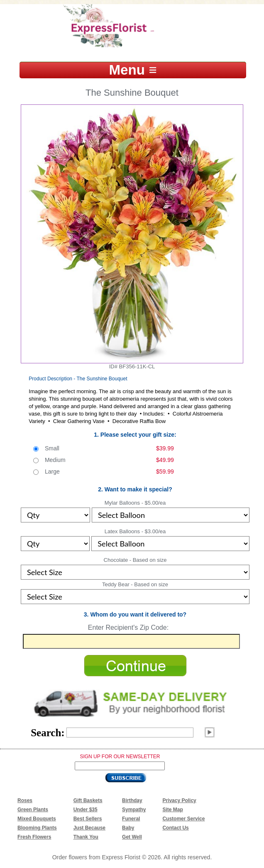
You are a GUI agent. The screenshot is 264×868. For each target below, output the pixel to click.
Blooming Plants (37, 828)
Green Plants (33, 810)
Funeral (131, 819)
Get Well (132, 837)
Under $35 (86, 810)
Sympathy (134, 810)
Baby (128, 828)
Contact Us (175, 828)
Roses (25, 800)
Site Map (172, 810)
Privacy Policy (179, 800)
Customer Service (183, 819)
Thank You (86, 837)
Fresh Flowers (34, 837)
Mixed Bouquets (37, 819)
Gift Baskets (88, 800)
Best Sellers (88, 819)
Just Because (89, 828)
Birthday (132, 800)
